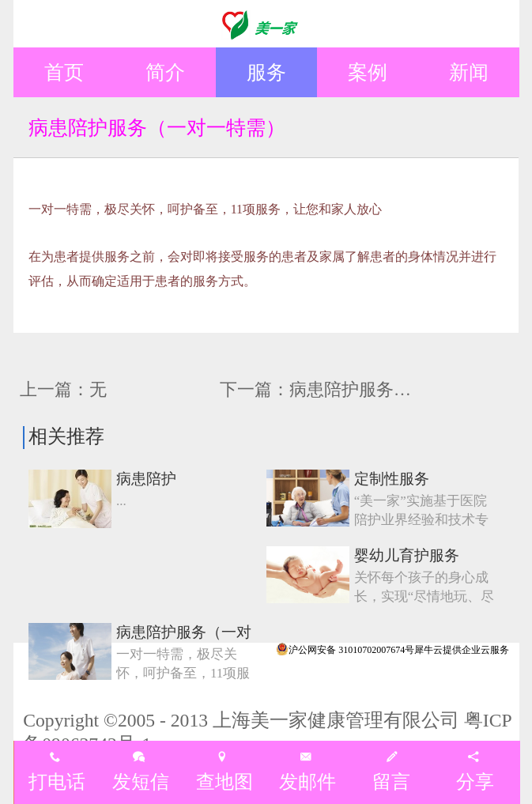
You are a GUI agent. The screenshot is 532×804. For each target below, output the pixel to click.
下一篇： (341, 389)
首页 (64, 72)
